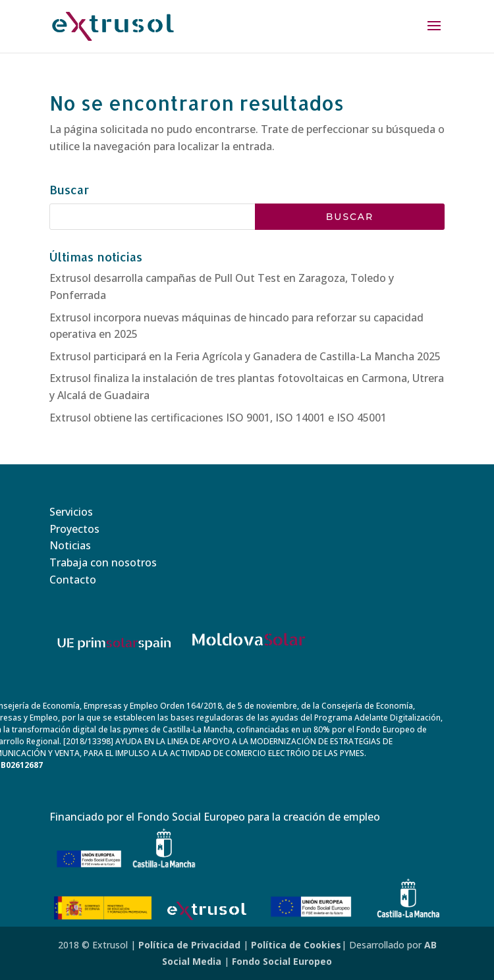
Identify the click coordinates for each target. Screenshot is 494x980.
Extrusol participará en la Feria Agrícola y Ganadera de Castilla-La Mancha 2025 (245, 356)
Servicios (71, 512)
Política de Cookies (296, 945)
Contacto (73, 580)
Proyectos (74, 529)
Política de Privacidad (189, 945)
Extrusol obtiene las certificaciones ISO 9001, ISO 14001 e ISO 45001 (218, 418)
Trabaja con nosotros (103, 562)
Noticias (70, 545)
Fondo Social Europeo (282, 961)
